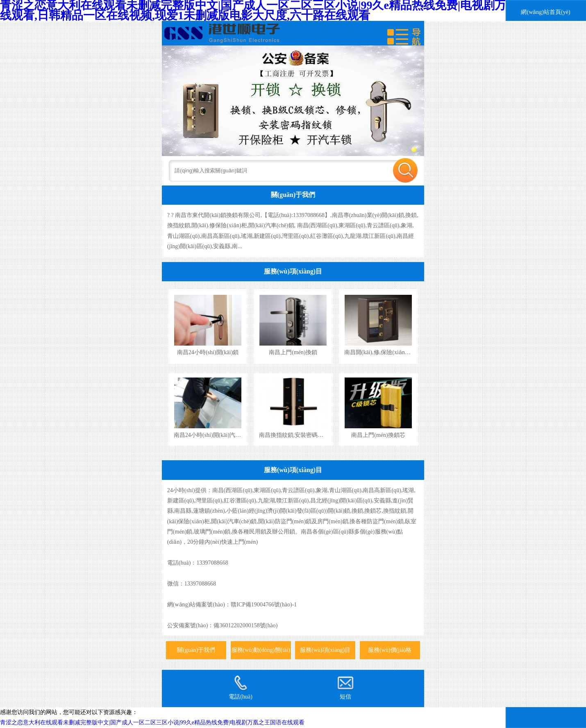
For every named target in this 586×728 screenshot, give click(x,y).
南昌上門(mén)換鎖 (293, 352)
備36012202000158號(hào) (245, 625)
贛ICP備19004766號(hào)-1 (264, 604)
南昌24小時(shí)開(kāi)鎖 (208, 352)
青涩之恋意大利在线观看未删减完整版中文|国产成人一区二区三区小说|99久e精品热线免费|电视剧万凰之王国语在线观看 (152, 722)
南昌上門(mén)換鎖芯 (378, 435)
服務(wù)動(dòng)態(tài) (261, 650)
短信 (345, 687)
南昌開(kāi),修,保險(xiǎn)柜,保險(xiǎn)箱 (395, 352)
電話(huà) (241, 687)
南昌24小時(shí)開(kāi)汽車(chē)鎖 (216, 435)
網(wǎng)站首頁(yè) (545, 12)
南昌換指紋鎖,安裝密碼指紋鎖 (297, 435)
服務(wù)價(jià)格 (390, 650)
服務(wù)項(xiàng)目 (293, 271)
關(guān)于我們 (293, 195)
